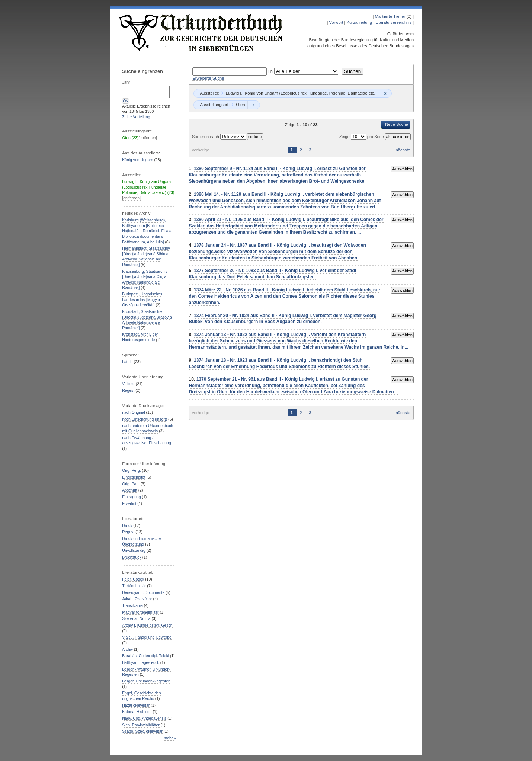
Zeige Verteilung (136, 117)
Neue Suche (397, 124)
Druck (127, 526)
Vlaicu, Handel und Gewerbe (147, 637)
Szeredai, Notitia (136, 619)
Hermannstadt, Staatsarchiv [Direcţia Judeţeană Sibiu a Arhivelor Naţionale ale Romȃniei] (146, 257)
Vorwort (336, 22)
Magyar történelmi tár (140, 612)
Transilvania (132, 606)
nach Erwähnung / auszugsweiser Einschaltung (146, 441)
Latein (127, 362)
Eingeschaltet (134, 477)
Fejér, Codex (133, 579)
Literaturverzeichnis (393, 22)
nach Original (133, 413)
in (271, 71)
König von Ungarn (137, 160)
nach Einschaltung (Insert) (145, 419)
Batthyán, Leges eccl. (141, 663)
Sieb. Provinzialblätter (141, 725)
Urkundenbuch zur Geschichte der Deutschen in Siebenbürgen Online (201, 32)
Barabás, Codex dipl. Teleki (145, 656)
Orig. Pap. (131, 484)
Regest (128, 391)
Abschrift (129, 490)
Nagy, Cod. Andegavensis (144, 718)
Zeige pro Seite (362, 137)
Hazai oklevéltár (136, 705)
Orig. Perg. (131, 471)
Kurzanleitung (359, 22)
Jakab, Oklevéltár (137, 599)
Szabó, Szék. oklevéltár (142, 731)
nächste (403, 150)
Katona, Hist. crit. (137, 712)
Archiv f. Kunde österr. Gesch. (148, 625)
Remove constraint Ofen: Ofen (254, 105)
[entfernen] (148, 138)
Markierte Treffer (390, 16)
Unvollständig (134, 551)
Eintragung (131, 497)
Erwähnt (129, 504)
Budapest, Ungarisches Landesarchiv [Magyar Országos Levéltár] (142, 300)
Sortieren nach (206, 137)
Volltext (128, 384)
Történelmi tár (134, 586)
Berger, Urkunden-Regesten (146, 681)
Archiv (127, 650)
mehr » (170, 738)
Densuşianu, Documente (143, 593)
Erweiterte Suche (208, 78)
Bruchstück (132, 557)
